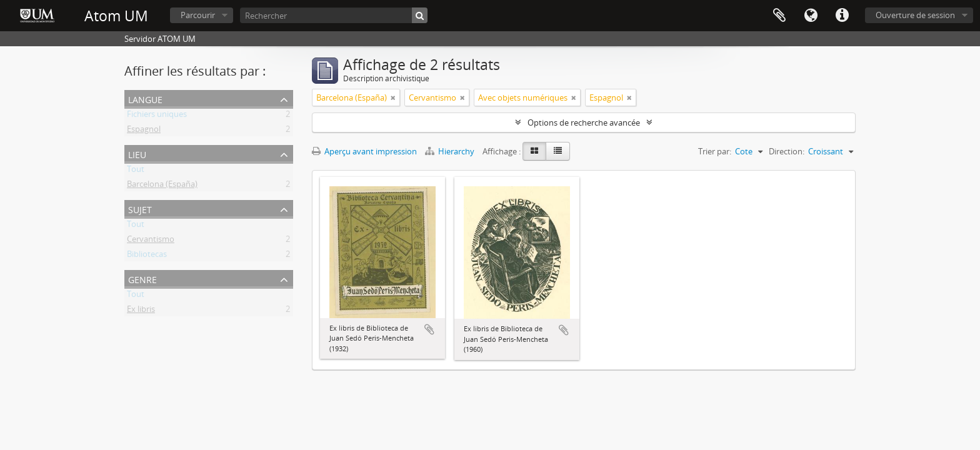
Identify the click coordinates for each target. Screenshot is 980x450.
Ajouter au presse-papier (429, 329)
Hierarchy (451, 151)
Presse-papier (779, 16)
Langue (811, 16)
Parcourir (198, 15)
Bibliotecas (147, 256)
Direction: (787, 151)
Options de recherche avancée (584, 122)
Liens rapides (842, 16)
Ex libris (141, 311)
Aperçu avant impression (364, 151)
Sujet (140, 208)
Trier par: (715, 151)
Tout (136, 171)
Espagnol (144, 131)
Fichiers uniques (157, 116)
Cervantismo (151, 241)
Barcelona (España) (162, 186)
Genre (142, 278)
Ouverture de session (915, 15)
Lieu (137, 153)
